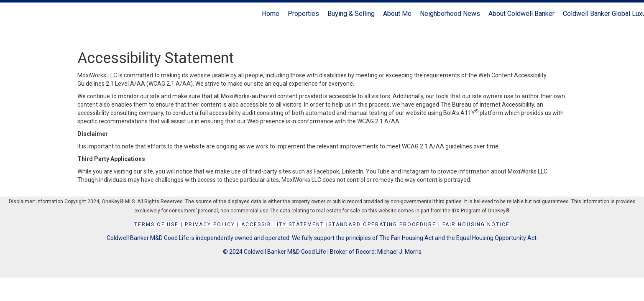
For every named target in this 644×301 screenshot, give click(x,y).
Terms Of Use (156, 224)
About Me (397, 14)
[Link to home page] (11, 14)
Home (271, 14)
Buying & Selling (351, 14)
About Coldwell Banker (521, 14)
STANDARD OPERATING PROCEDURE (382, 224)
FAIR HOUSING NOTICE (476, 224)
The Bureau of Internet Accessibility (487, 105)
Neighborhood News (450, 14)
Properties (303, 14)
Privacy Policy (210, 224)
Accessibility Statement (283, 224)
